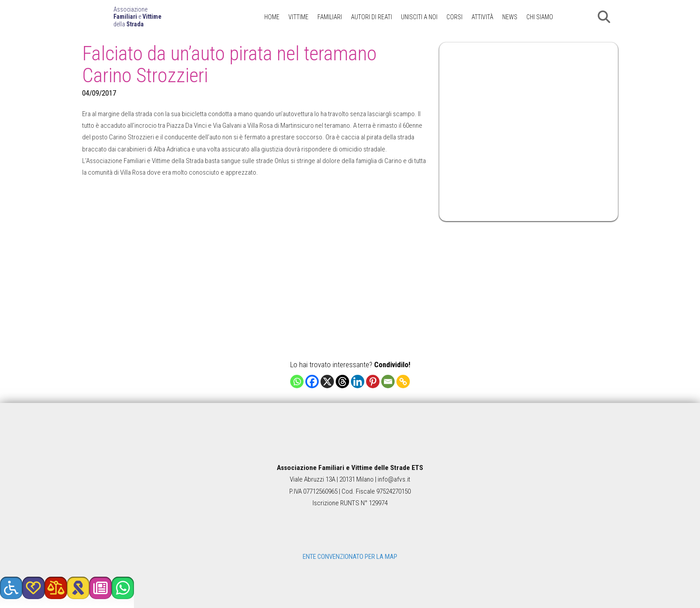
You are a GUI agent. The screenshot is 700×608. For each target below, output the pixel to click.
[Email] (388, 382)
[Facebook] (312, 382)
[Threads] (342, 382)
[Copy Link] (403, 382)
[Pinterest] (373, 382)
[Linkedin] (358, 382)
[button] (604, 17)
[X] (327, 382)
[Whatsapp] (297, 382)
